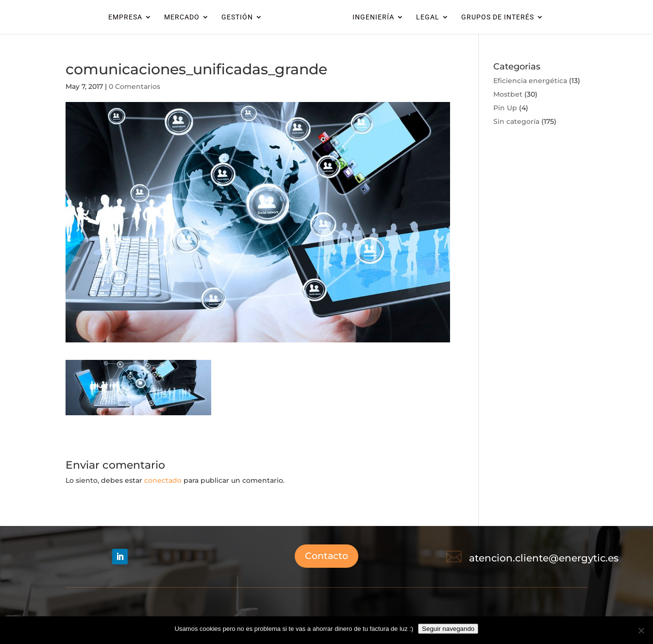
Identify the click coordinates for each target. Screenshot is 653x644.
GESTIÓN (237, 17)
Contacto (326, 556)
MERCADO (182, 17)
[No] (641, 630)
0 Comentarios (134, 86)
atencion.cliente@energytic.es (544, 558)
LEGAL (428, 17)
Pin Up (505, 108)
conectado (163, 480)
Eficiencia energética (530, 81)
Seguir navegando (448, 629)
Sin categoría (516, 121)
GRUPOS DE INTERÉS (498, 17)
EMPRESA (125, 17)
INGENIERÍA (373, 17)
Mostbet (508, 94)
